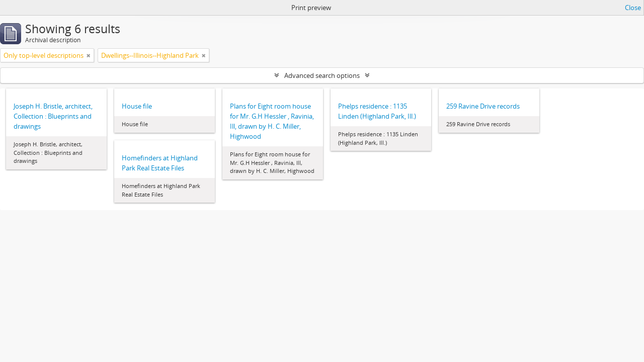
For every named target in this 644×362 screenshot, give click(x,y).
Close (633, 8)
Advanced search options (322, 75)
